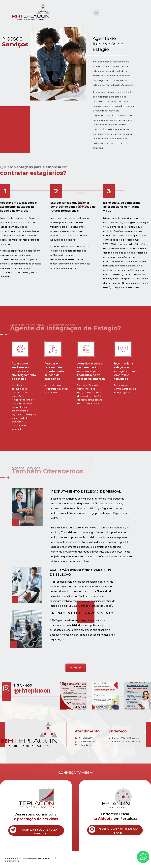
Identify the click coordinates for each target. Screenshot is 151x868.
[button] (96, 13)
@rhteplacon (32, 691)
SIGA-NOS (23, 686)
